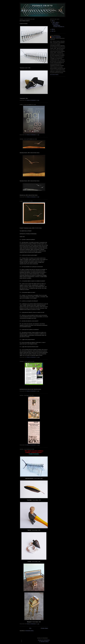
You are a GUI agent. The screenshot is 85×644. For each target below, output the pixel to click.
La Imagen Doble (44, 642)
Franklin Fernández (56, 37)
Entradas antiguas (44, 628)
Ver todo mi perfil (54, 75)
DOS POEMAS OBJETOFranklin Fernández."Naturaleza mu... (59, 25)
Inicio (30, 628)
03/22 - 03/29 (55, 22)
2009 (53, 21)
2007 (53, 31)
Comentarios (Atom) (29, 631)
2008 (53, 29)
